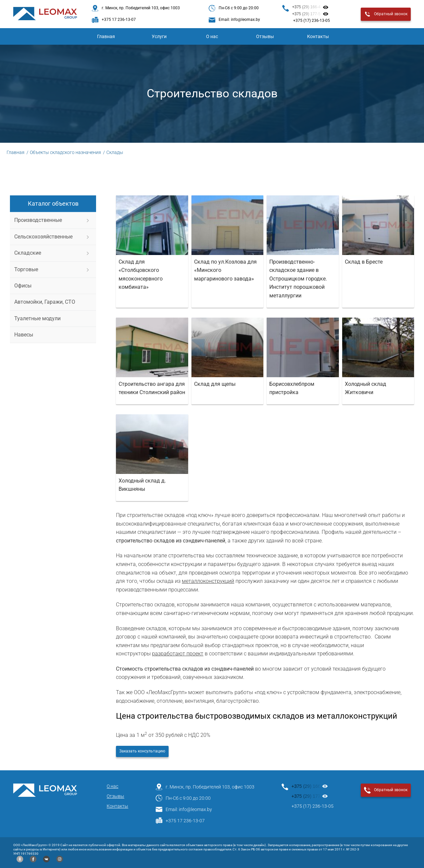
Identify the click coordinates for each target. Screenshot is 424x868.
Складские (28, 253)
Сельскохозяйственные (43, 237)
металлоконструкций (208, 581)
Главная (106, 36)
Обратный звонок (386, 14)
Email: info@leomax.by (184, 809)
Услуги (159, 36)
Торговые (26, 269)
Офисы (23, 286)
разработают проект (178, 654)
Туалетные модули (37, 318)
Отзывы (265, 36)
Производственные (38, 220)
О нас (212, 36)
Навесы (24, 335)
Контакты (318, 36)
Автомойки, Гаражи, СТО (45, 302)
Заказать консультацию (142, 751)
